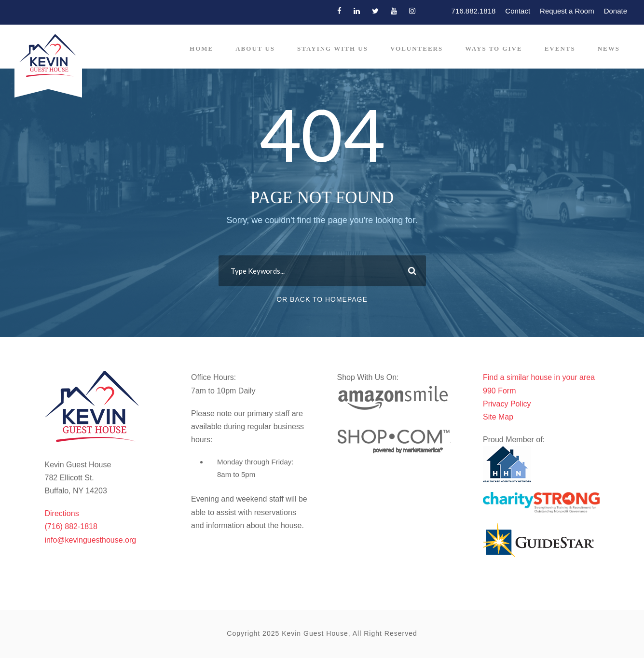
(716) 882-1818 (71, 526)
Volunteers (417, 49)
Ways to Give (493, 49)
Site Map (498, 417)
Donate (616, 11)
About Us (255, 49)
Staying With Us (333, 49)
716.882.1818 (474, 11)
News (609, 49)
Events (560, 49)
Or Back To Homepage (322, 299)
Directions (62, 513)
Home (201, 49)
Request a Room (567, 11)
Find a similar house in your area (539, 377)
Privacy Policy (507, 404)
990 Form (499, 391)
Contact (518, 11)
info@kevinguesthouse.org (91, 540)
